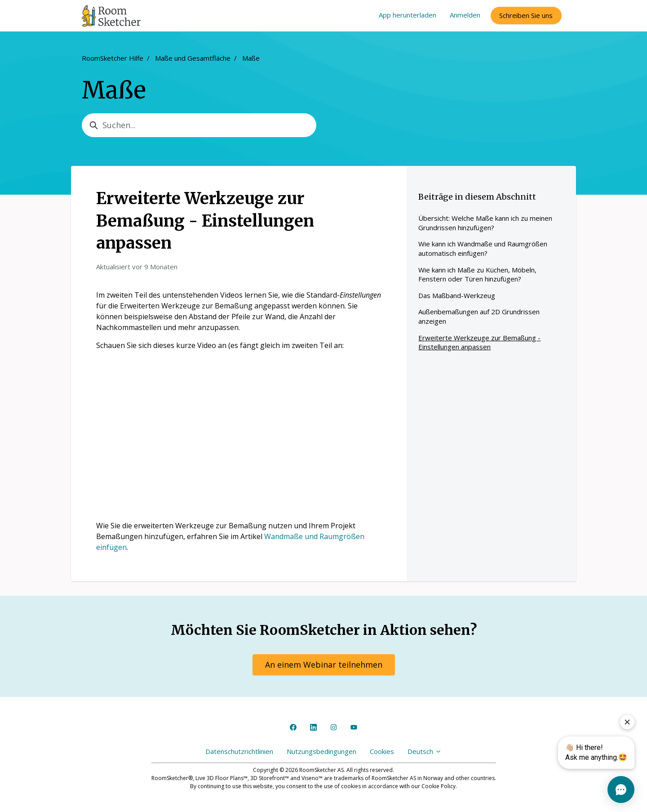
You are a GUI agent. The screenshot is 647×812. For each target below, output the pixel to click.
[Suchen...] (199, 125)
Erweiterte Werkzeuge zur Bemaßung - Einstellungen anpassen (479, 342)
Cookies (382, 751)
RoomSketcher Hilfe (113, 58)
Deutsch (425, 751)
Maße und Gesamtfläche (193, 58)
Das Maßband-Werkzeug (457, 295)
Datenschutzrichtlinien (239, 751)
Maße (251, 58)
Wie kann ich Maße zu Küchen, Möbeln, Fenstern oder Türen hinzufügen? (477, 274)
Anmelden (465, 15)
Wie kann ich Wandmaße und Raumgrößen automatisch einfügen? (483, 248)
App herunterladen (408, 15)
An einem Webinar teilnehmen (324, 665)
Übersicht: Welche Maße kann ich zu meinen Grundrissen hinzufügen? (485, 223)
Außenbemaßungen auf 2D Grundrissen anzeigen (479, 316)
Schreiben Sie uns (526, 15)
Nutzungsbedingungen (321, 751)
